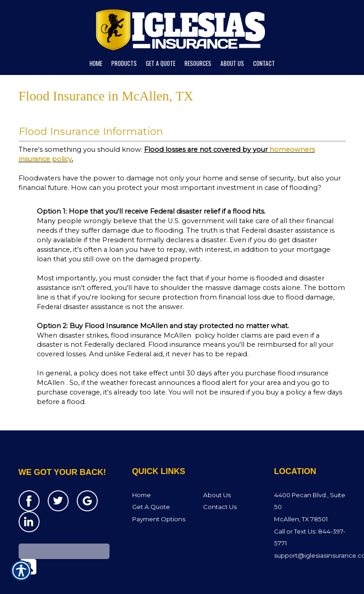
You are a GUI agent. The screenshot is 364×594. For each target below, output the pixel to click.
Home (142, 483)
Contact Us (220, 494)
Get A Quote (151, 494)
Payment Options (159, 507)
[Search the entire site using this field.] (64, 539)
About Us (217, 483)
